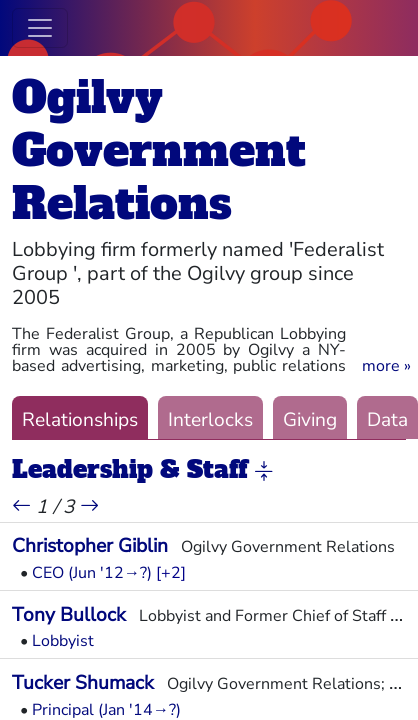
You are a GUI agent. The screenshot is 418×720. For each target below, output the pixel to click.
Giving (310, 420)
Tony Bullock (69, 615)
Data (387, 420)
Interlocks (210, 420)
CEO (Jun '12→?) (92, 573)
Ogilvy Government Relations (159, 150)
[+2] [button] (171, 573)
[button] (386, 366)
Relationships (80, 420)
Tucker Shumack (83, 683)
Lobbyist (63, 641)
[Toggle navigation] (40, 28)
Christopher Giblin (90, 546)
